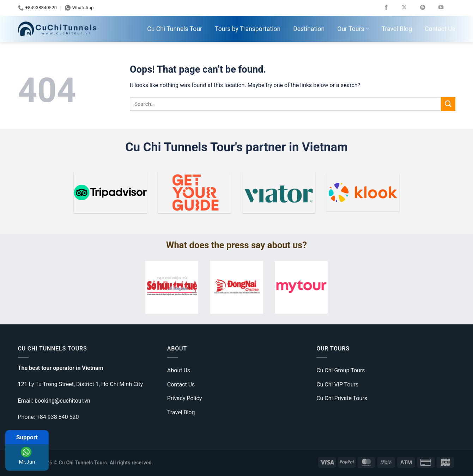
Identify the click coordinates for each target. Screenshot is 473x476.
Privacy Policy (185, 398)
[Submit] (448, 104)
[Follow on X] (409, 8)
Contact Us (440, 29)
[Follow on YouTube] (446, 8)
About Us (179, 370)
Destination (309, 29)
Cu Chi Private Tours (342, 398)
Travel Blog (397, 29)
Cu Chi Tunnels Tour (175, 29)
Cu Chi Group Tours (341, 370)
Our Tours (353, 29)
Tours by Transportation (248, 29)
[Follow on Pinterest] (428, 8)
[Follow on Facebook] (391, 8)
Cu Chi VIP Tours (337, 385)
